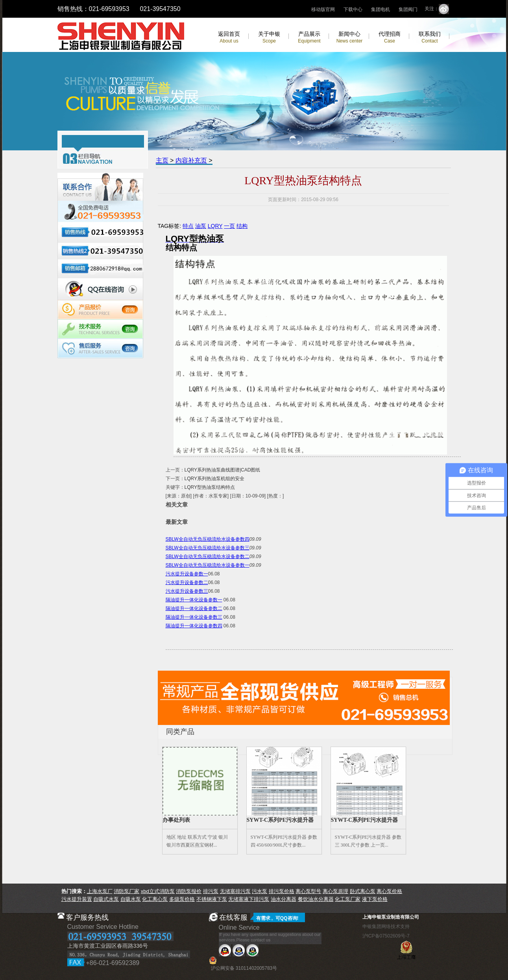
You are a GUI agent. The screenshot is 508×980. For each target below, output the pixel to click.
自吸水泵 (131, 899)
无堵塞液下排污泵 (249, 899)
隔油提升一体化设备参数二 (194, 608)
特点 (188, 226)
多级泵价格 (182, 899)
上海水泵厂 (100, 891)
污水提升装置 (77, 899)
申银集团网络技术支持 (386, 926)
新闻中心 (350, 37)
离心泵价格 (389, 891)
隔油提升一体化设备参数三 (194, 617)
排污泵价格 (282, 891)
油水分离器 (284, 899)
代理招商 (390, 37)
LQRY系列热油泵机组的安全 (214, 479)
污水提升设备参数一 (187, 574)
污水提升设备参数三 (187, 591)
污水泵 (260, 891)
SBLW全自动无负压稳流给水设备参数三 (208, 548)
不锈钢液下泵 (212, 899)
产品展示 (309, 37)
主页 (162, 160)
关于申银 (269, 37)
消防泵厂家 (127, 891)
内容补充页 (191, 160)
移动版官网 (323, 9)
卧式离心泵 (363, 891)
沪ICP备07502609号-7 (386, 936)
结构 (242, 226)
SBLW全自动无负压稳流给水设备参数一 (208, 565)
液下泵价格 (375, 899)
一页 (229, 226)
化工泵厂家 (348, 899)
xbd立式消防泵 (158, 891)
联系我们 (430, 37)
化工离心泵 (155, 899)
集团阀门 (408, 9)
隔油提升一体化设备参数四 (194, 626)
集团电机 (381, 9)
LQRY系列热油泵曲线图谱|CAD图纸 (223, 470)
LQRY (215, 226)
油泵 (201, 226)
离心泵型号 (308, 891)
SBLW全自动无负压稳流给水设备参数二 (208, 557)
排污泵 (211, 891)
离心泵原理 (335, 891)
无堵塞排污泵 (235, 891)
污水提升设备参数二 (187, 582)
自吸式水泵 (106, 899)
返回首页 (229, 37)
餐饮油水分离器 (316, 899)
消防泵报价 (189, 891)
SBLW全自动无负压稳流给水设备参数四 (208, 539)
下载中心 (353, 9)
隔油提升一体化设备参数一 (194, 600)
